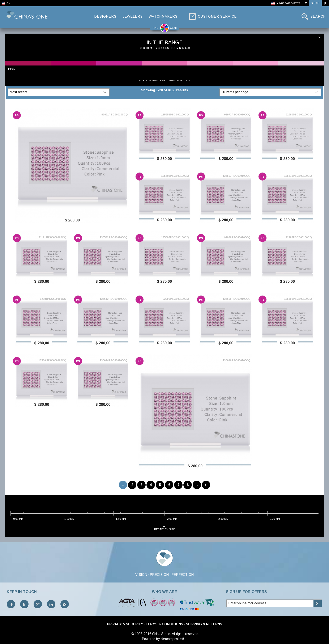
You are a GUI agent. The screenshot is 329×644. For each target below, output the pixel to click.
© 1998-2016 (141, 634)
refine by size (165, 528)
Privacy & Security (125, 624)
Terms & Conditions (164, 624)
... (197, 485)
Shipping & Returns (204, 624)
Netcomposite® (172, 639)
